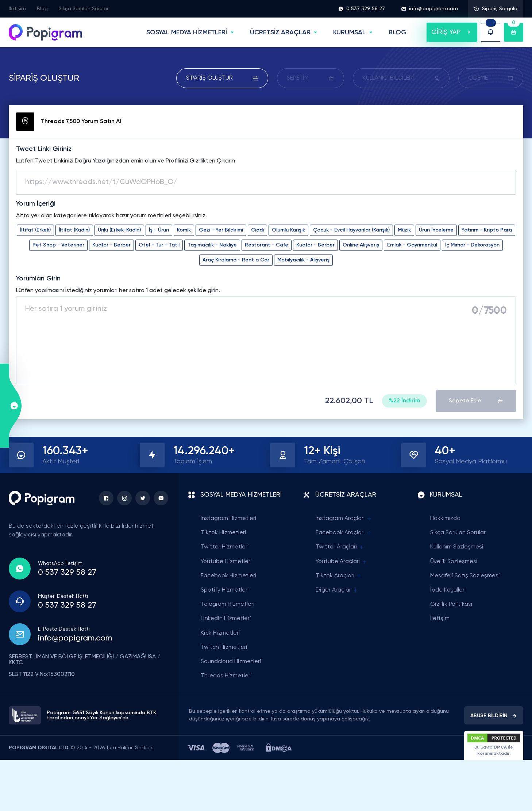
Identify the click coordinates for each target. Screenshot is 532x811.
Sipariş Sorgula (496, 9)
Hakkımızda (445, 519)
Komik (184, 230)
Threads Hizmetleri (226, 676)
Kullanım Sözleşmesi (457, 547)
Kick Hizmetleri (220, 633)
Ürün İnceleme (436, 230)
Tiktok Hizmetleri (223, 533)
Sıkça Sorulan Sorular (84, 9)
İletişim (17, 9)
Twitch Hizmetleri (224, 647)
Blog (42, 9)
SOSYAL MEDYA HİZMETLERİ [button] (187, 32)
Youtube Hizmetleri (226, 562)
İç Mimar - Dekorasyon (472, 245)
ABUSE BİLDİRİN (494, 716)
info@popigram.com (429, 9)
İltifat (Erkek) (35, 230)
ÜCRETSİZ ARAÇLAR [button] (280, 32)
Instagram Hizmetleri (229, 519)
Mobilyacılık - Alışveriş (303, 260)
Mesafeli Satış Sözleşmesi (465, 576)
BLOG (398, 32)
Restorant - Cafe (267, 245)
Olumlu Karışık (288, 230)
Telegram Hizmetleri (228, 604)
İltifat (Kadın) (74, 230)
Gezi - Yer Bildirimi (221, 230)
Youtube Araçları (342, 562)
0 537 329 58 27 (362, 9)
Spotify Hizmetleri (225, 590)
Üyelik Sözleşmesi (454, 562)
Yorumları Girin (38, 279)
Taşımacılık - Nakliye (212, 245)
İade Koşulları (448, 590)
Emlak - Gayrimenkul (412, 245)
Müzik (404, 230)
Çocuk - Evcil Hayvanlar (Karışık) (351, 230)
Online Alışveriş (361, 245)
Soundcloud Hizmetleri (231, 662)
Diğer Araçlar (337, 590)
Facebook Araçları (344, 533)
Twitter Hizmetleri (225, 547)
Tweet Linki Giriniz (44, 149)
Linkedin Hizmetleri (226, 619)
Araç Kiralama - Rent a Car (236, 260)
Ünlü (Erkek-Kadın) (119, 230)
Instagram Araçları (344, 519)
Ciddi (257, 230)
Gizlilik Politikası (451, 604)
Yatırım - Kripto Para (487, 230)
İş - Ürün (159, 230)
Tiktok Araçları (339, 576)
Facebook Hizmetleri (229, 576)
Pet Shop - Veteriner (58, 245)
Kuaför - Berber (111, 245)
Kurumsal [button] (349, 32)
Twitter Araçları (340, 547)
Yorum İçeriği (36, 204)
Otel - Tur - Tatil (159, 245)
